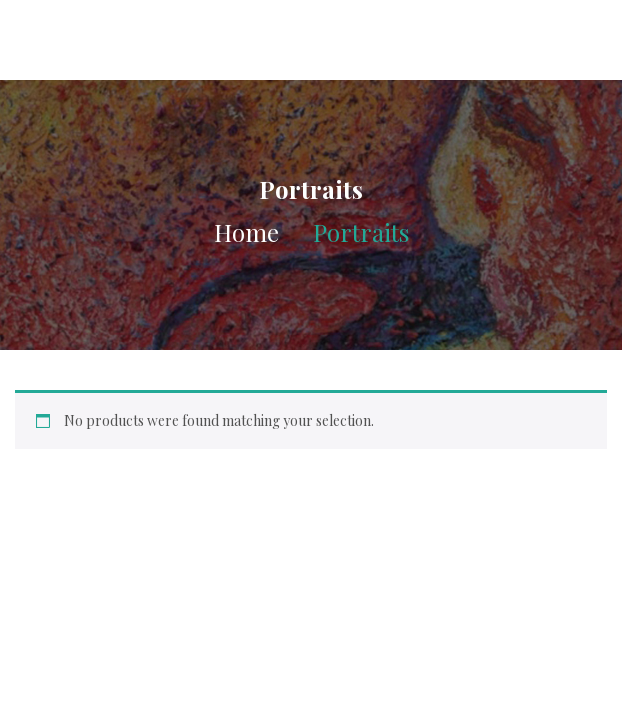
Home (246, 232)
